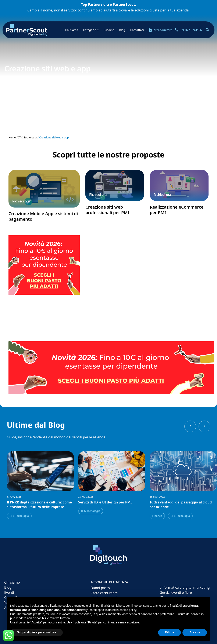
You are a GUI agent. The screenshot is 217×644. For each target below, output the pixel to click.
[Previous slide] (190, 426)
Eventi (9, 592)
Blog (122, 30)
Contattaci (137, 30)
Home (12, 138)
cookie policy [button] (128, 610)
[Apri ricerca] (208, 30)
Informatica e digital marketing (185, 587)
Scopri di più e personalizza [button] (36, 632)
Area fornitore (160, 30)
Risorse (109, 30)
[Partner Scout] (33, 30)
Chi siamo (72, 30)
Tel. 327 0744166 (188, 30)
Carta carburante (104, 593)
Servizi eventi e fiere (176, 592)
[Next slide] (204, 426)
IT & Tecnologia (28, 138)
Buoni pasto (100, 588)
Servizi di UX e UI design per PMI (105, 502)
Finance (157, 516)
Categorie (91, 30)
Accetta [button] (195, 632)
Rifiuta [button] (170, 632)
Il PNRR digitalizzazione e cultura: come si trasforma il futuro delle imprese (39, 505)
